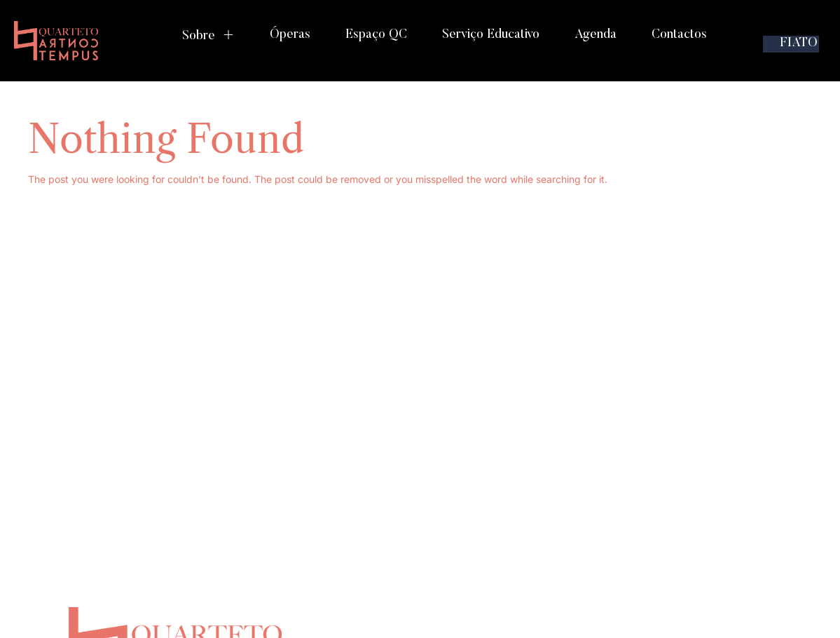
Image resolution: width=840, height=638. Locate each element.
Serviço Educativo (491, 35)
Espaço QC (376, 35)
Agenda (595, 35)
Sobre (208, 36)
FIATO (799, 43)
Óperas (290, 35)
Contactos (679, 35)
